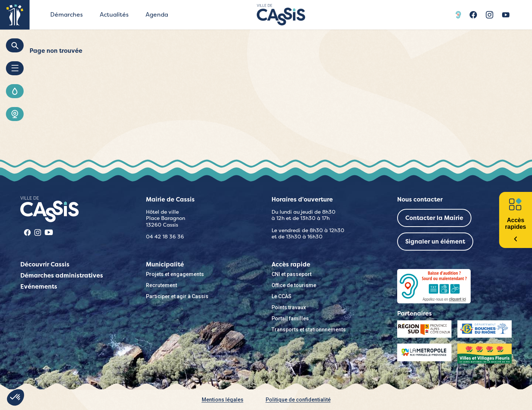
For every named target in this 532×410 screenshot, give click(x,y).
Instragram (490, 15)
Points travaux (289, 307)
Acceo (459, 15)
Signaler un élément (435, 242)
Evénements (39, 287)
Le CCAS (282, 296)
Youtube (506, 15)
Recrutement (161, 285)
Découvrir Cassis (45, 264)
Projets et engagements (175, 274)
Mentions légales (223, 400)
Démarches (66, 15)
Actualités (114, 15)
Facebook (473, 15)
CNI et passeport (291, 274)
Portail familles (290, 318)
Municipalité (165, 264)
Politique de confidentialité (298, 400)
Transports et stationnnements (309, 330)
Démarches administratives (62, 275)
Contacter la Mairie (434, 218)
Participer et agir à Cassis (177, 296)
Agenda (157, 15)
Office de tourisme (294, 285)
